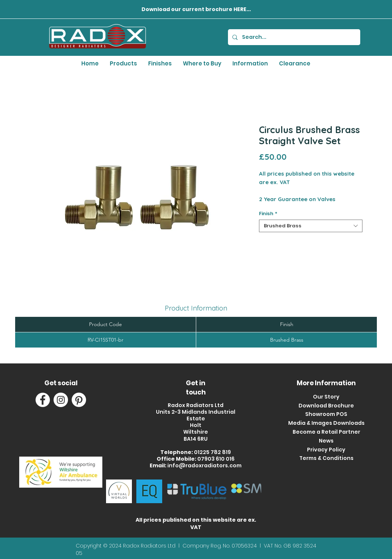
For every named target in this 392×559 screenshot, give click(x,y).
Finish (268, 214)
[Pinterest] (79, 400)
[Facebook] (43, 400)
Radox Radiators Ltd (150, 546)
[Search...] (293, 37)
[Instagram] (61, 400)
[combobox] (311, 226)
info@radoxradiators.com (204, 465)
